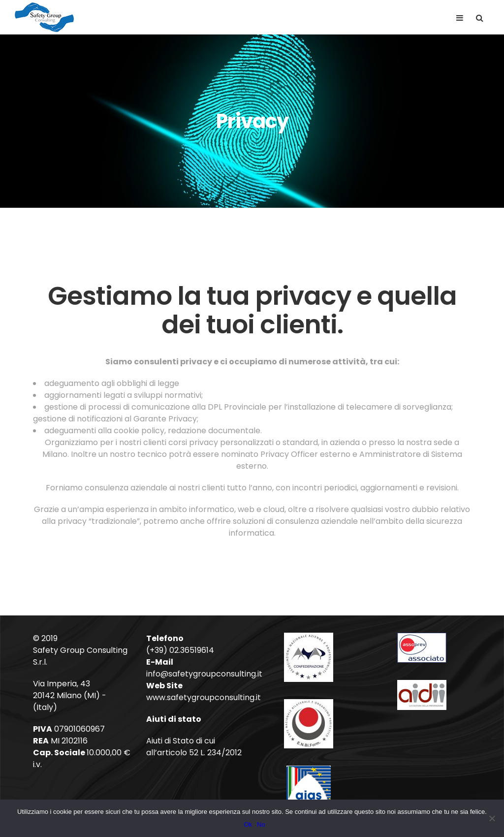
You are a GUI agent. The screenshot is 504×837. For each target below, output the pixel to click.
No (261, 824)
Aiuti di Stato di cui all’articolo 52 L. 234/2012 (194, 747)
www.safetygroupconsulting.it (204, 697)
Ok (248, 824)
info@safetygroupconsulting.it (204, 674)
